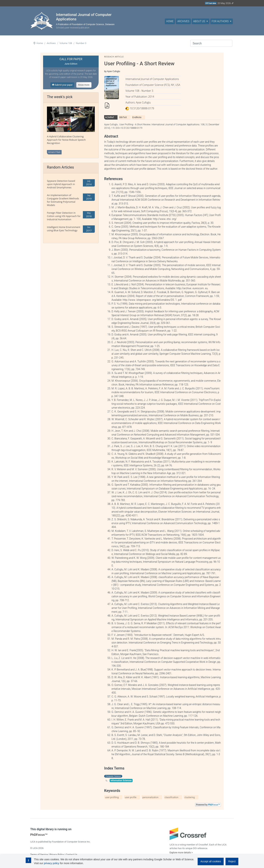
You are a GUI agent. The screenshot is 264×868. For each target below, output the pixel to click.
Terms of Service (39, 855)
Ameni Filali (54, 152)
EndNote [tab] (137, 117)
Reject (232, 861)
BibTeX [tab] (123, 117)
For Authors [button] (221, 21)
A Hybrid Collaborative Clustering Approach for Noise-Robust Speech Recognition (66, 140)
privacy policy (52, 863)
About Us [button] (199, 21)
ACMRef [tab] (109, 117)
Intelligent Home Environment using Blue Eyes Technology (64, 229)
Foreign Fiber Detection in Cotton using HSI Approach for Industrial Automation (64, 216)
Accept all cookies (211, 861)
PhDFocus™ (39, 835)
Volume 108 (66, 43)
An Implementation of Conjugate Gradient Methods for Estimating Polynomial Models (63, 200)
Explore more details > (181, 853)
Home (170, 21)
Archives (183, 21)
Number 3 (81, 43)
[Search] (211, 43)
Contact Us (71, 855)
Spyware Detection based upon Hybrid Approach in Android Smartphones (61, 184)
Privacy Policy (57, 855)
